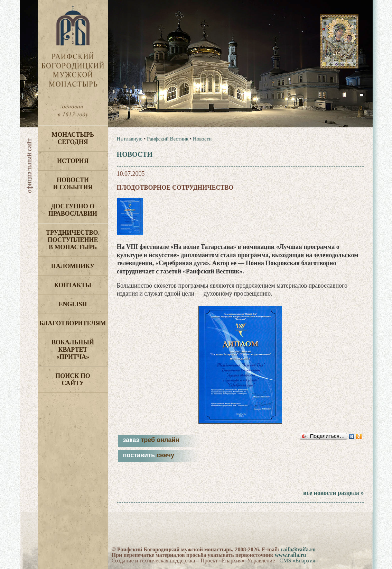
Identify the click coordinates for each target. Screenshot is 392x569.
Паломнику (73, 266)
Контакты (73, 285)
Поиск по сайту (73, 380)
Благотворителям (73, 323)
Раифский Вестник (168, 139)
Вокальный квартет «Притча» (73, 350)
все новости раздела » (333, 493)
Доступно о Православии (73, 210)
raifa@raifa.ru (298, 549)
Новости (202, 139)
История (73, 161)
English (73, 304)
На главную (130, 139)
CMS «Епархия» (299, 561)
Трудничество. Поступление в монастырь (73, 240)
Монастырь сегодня (73, 138)
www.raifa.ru (291, 555)
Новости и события (73, 184)
